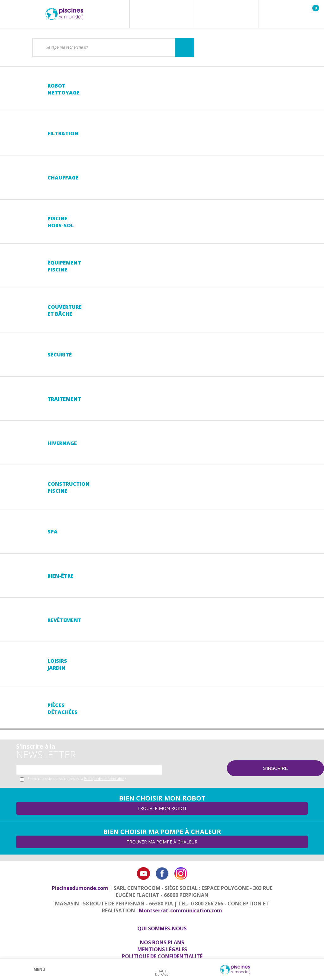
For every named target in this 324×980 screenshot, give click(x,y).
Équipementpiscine (64, 266)
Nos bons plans (162, 942)
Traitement (64, 399)
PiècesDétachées (62, 709)
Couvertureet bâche (65, 310)
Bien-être (60, 576)
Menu (39, 969)
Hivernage (62, 443)
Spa (53, 532)
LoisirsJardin (57, 664)
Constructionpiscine (69, 487)
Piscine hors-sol (61, 222)
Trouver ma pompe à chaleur (162, 842)
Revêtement (64, 620)
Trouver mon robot (162, 808)
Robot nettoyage (63, 89)
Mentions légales (162, 949)
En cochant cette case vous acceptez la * (77, 779)
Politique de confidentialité (104, 779)
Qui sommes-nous (162, 928)
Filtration (63, 133)
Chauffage (63, 178)
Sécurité (60, 355)
